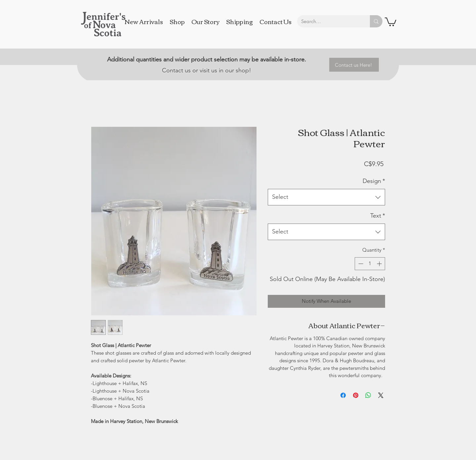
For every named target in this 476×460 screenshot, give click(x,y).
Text (378, 216)
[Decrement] (360, 264)
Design (374, 181)
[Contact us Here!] (354, 65)
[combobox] (326, 197)
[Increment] (380, 264)
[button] (391, 21)
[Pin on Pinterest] (356, 395)
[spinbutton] (370, 264)
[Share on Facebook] (343, 395)
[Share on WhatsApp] (368, 395)
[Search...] (329, 21)
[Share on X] (381, 395)
